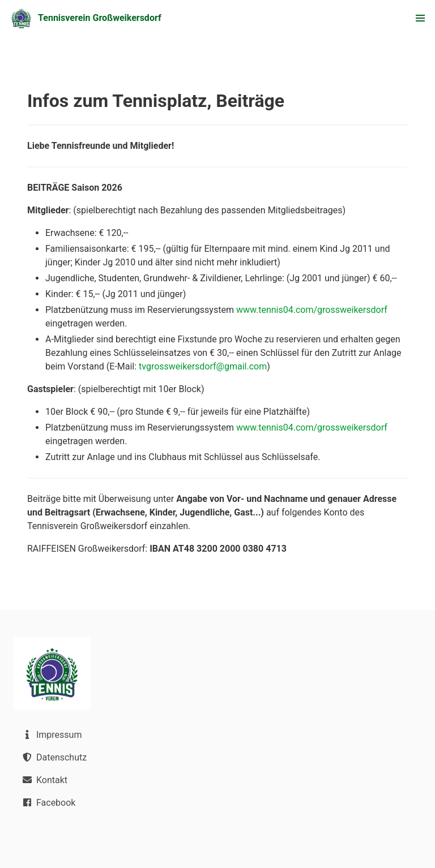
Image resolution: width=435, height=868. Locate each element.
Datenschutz (54, 757)
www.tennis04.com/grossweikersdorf (312, 310)
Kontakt (44, 780)
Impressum (51, 734)
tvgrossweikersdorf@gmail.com (203, 366)
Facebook (48, 802)
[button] (420, 18)
